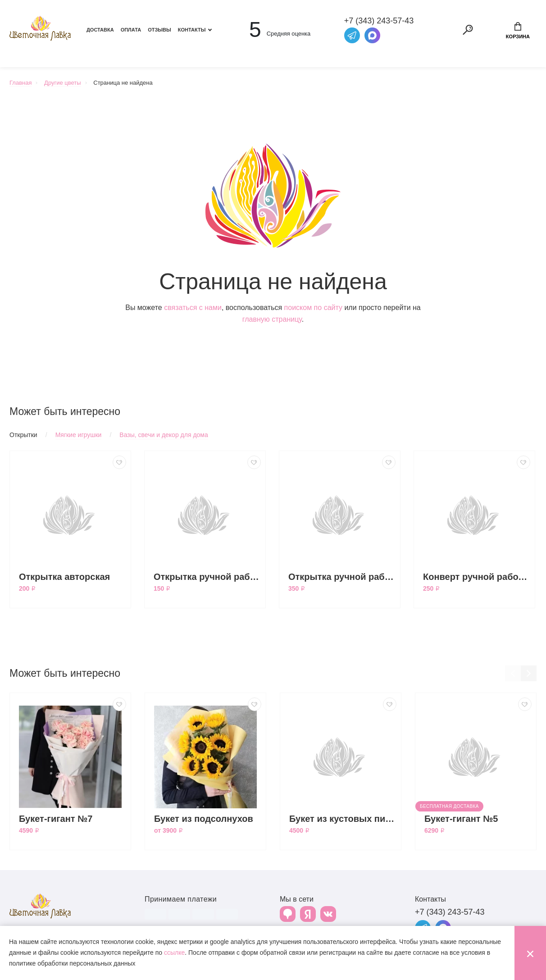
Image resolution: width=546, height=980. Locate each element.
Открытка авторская (64, 577)
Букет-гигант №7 (56, 819)
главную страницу (272, 319)
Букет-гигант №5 (461, 819)
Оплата (131, 30)
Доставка (100, 30)
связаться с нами (193, 308)
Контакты (192, 30)
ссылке (174, 953)
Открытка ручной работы (207, 577)
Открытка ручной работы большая (342, 577)
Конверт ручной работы (477, 577)
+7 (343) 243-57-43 (450, 912)
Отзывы (159, 30)
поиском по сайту (313, 308)
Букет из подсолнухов (204, 819)
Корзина (518, 31)
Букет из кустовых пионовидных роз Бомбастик (343, 819)
